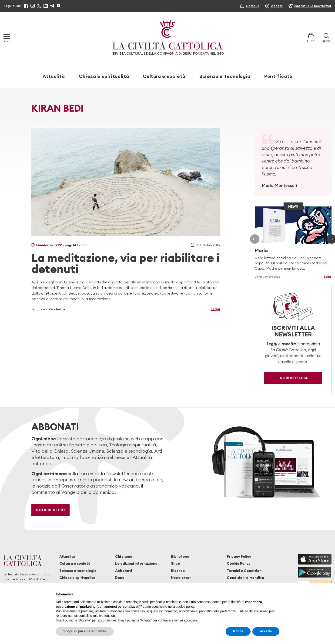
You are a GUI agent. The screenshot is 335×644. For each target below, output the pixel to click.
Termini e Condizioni (245, 571)
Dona (120, 578)
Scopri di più (51, 510)
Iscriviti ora (293, 378)
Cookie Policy (239, 563)
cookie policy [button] (185, 607)
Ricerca (178, 571)
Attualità (54, 76)
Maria (261, 250)
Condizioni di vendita (245, 578)
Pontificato (278, 76)
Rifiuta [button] (238, 631)
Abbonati (124, 571)
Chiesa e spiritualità (104, 76)
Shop (176, 563)
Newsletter (181, 578)
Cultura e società (164, 76)
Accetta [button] (266, 631)
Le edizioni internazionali (137, 563)
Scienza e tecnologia (225, 76)
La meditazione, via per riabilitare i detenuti (126, 263)
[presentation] (255, 239)
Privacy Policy (239, 556)
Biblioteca (180, 556)
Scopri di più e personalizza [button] (85, 631)
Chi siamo (124, 556)
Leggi (215, 309)
